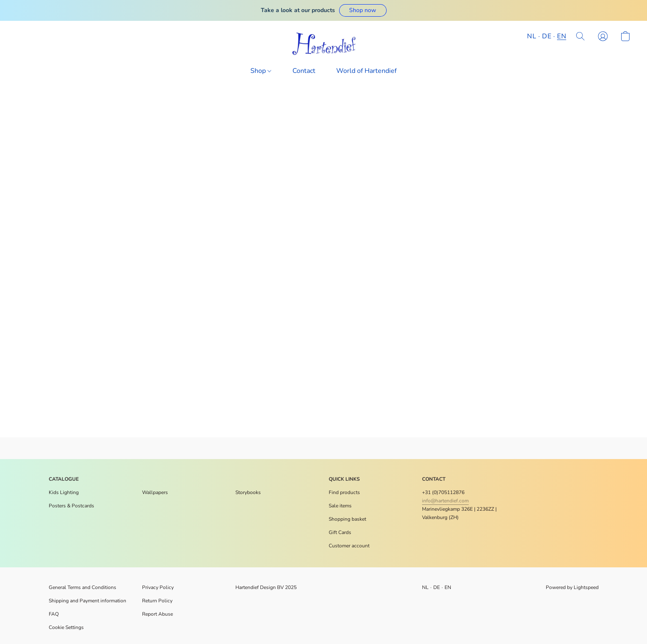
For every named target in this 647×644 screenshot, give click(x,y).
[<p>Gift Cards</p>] (340, 532)
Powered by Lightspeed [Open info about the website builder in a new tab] (572, 587)
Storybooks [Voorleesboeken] (248, 492)
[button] (363, 10)
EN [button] (562, 36)
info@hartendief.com (445, 501)
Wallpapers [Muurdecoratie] (155, 492)
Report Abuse (157, 614)
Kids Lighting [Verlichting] (64, 492)
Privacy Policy (158, 587)
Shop (261, 71)
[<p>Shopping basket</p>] (347, 519)
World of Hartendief (366, 71)
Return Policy (157, 601)
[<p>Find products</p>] (344, 492)
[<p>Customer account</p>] (349, 546)
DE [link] (437, 587)
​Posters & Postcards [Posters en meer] (71, 506)
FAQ (54, 614)
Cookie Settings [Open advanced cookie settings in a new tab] (66, 627)
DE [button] (547, 36)
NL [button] (532, 36)
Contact (304, 71)
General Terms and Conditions (82, 587)
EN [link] (448, 587)
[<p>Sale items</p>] (340, 506)
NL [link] (426, 587)
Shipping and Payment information (87, 601)
